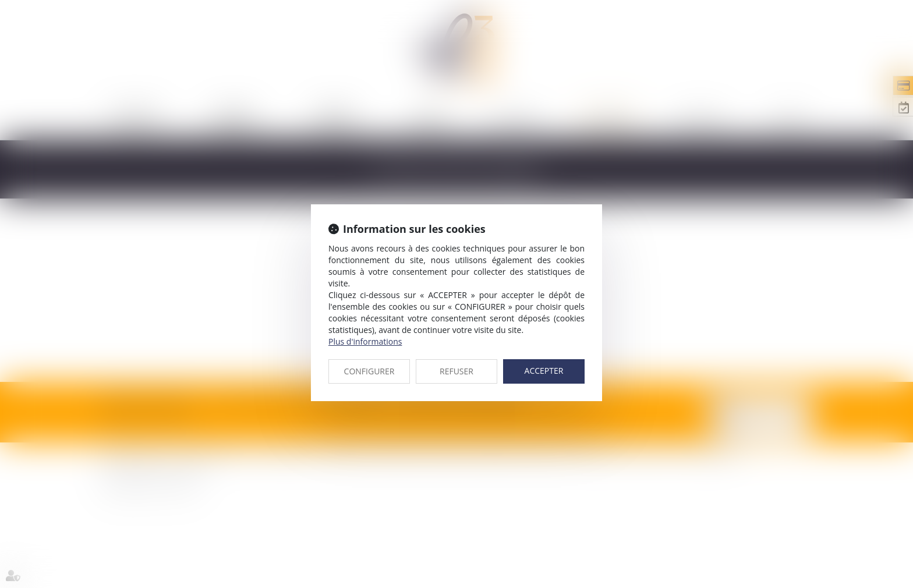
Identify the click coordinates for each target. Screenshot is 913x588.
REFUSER (456, 371)
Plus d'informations (365, 341)
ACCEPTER (544, 371)
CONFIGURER (369, 371)
